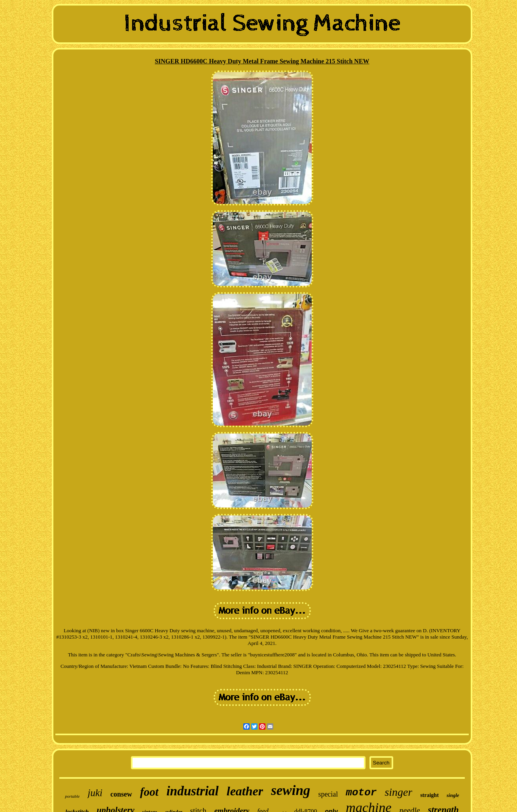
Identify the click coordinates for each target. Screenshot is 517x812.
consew (121, 794)
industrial (193, 791)
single (453, 795)
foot (149, 792)
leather (245, 791)
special (328, 794)
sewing (291, 790)
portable (72, 796)
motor (361, 793)
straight (429, 795)
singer (398, 792)
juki (95, 793)
